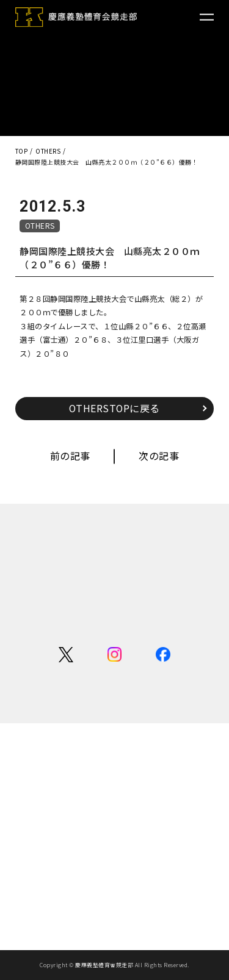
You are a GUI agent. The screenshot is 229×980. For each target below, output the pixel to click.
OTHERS (40, 225)
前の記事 (70, 456)
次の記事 (159, 456)
